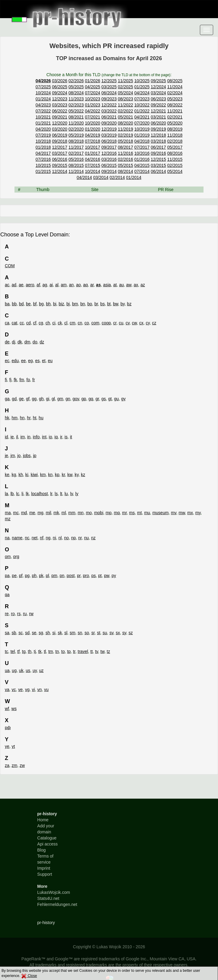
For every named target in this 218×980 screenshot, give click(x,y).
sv (111, 633)
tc (6, 651)
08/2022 (175, 105)
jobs (27, 456)
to (63, 651)
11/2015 (175, 159)
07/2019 (43, 135)
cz (154, 323)
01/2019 (142, 135)
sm (73, 633)
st (99, 633)
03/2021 (158, 117)
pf (21, 576)
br (96, 304)
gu (117, 399)
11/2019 (125, 129)
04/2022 (93, 111)
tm (51, 651)
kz (83, 475)
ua (7, 670)
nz (93, 538)
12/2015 (158, 159)
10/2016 (142, 153)
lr (51, 494)
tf (18, 651)
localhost (39, 494)
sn (80, 633)
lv (71, 494)
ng (48, 538)
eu (50, 361)
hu (41, 418)
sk (60, 633)
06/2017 (158, 147)
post (71, 576)
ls (56, 494)
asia (107, 285)
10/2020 (93, 123)
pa (7, 576)
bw (115, 304)
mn (80, 513)
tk (40, 651)
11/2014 (76, 171)
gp (84, 399)
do (35, 342)
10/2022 (142, 105)
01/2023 (93, 105)
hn (22, 418)
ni (54, 538)
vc (14, 690)
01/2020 (93, 129)
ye (7, 746)
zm (15, 765)
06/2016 (60, 159)
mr (124, 513)
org (16, 557)
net (35, 538)
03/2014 (101, 177)
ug (14, 670)
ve (20, 690)
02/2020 (76, 129)
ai (51, 285)
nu (86, 538)
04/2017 (43, 153)
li (22, 494)
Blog (41, 850)
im (22, 437)
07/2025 (43, 87)
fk (16, 380)
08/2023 (125, 99)
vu (46, 690)
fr (34, 380)
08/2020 (125, 123)
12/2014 (60, 171)
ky (77, 475)
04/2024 (142, 93)
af (38, 285)
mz (8, 519)
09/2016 (158, 153)
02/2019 (125, 135)
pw (107, 576)
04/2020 (43, 129)
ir (61, 437)
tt (91, 651)
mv (174, 513)
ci (54, 323)
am (64, 285)
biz (61, 304)
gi (48, 399)
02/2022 (125, 111)
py (114, 576)
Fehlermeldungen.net (57, 904)
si (54, 633)
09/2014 (109, 171)
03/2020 (60, 129)
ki (27, 475)
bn (83, 304)
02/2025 (125, 87)
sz (131, 633)
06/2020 (158, 123)
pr (79, 576)
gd (14, 399)
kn (50, 475)
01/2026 (93, 81)
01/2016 (142, 159)
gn (68, 399)
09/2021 (60, 117)
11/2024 (175, 87)
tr (74, 651)
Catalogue (47, 838)
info (36, 437)
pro (86, 576)
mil (48, 513)
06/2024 (109, 93)
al (57, 285)
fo (28, 380)
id (6, 437)
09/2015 (60, 165)
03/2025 (109, 87)
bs (103, 304)
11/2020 (76, 123)
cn (80, 323)
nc (27, 538)
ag (45, 285)
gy (123, 399)
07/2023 (142, 99)
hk (7, 418)
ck (60, 323)
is (66, 437)
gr (97, 399)
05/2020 (175, 123)
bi (55, 304)
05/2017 (175, 147)
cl (66, 323)
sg (41, 633)
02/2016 (125, 159)
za (7, 765)
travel (83, 651)
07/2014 (142, 171)
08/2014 (125, 171)
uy (35, 670)
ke (7, 475)
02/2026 (76, 81)
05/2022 (76, 111)
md (24, 513)
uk (21, 670)
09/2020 (109, 123)
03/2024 (158, 93)
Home (43, 820)
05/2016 (76, 159)
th (30, 651)
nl (60, 538)
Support (45, 874)
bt (109, 304)
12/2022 (109, 105)
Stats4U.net (48, 898)
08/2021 (76, 117)
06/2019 (60, 135)
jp (35, 456)
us (28, 670)
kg (14, 475)
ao (79, 285)
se (34, 633)
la (6, 494)
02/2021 (175, 117)
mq (117, 513)
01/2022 (142, 111)
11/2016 (125, 153)
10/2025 (142, 81)
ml (64, 513)
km (43, 475)
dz (42, 342)
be (28, 304)
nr (80, 538)
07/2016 (43, 159)
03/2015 (158, 165)
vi (34, 690)
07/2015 (93, 165)
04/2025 (93, 87)
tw (103, 651)
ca (7, 323)
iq (56, 437)
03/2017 (60, 153)
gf (28, 399)
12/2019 (109, 129)
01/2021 (43, 123)
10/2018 (43, 141)
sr (93, 633)
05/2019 (76, 135)
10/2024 (43, 93)
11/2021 (175, 111)
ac (7, 285)
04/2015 (142, 165)
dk (20, 342)
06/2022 (60, 111)
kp (57, 475)
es (37, 361)
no (66, 538)
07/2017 (142, 147)
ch (48, 323)
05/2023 (175, 99)
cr (115, 323)
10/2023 (93, 99)
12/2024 (158, 87)
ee (24, 361)
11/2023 (76, 99)
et (44, 361)
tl (45, 651)
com (95, 323)
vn (39, 690)
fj (10, 380)
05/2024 (125, 93)
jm (13, 456)
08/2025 (175, 81)
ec (7, 361)
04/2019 (93, 135)
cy (148, 323)
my (198, 513)
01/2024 (43, 99)
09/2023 (109, 99)
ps (94, 576)
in (29, 437)
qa (7, 595)
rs (19, 614)
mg (40, 513)
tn (57, 651)
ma (8, 513)
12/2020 (60, 123)
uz (41, 670)
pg (27, 576)
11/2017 (76, 147)
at (115, 285)
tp (69, 651)
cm (73, 323)
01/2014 (134, 177)
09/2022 (158, 105)
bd (21, 304)
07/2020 (142, 123)
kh (21, 475)
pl (47, 576)
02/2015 (175, 165)
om (8, 557)
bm (75, 304)
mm (72, 513)
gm (60, 399)
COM (10, 266)
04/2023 (43, 105)
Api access (47, 844)
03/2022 (109, 111)
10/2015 (43, 165)
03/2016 (109, 159)
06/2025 (60, 87)
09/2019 (158, 129)
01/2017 (93, 153)
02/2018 (175, 141)
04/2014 (84, 177)
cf (35, 323)
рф (8, 728)
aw (129, 285)
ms (132, 513)
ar (92, 285)
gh (41, 399)
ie (12, 437)
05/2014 (175, 171)
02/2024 (175, 93)
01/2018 (43, 147)
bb (14, 304)
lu (66, 494)
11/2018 (175, 135)
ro (13, 614)
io (51, 437)
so (87, 633)
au (121, 285)
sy (124, 633)
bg (41, 304)
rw (31, 614)
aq (85, 285)
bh (48, 304)
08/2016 (175, 153)
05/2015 (125, 165)
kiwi (34, 475)
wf (7, 709)
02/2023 (76, 105)
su (105, 633)
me (32, 513)
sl (66, 633)
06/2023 (158, 99)
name (17, 538)
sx (118, 633)
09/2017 (109, 147)
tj (35, 651)
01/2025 (142, 87)
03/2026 (60, 81)
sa (7, 633)
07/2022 (43, 111)
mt (139, 513)
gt (110, 399)
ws (14, 709)
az (143, 285)
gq (91, 399)
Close (29, 976)
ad (14, 285)
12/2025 (109, 81)
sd (27, 633)
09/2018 (60, 141)
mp (109, 513)
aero (30, 285)
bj (68, 304)
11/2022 (125, 105)
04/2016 (93, 159)
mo (89, 513)
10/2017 (93, 147)
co (87, 323)
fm (22, 380)
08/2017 (125, 147)
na (7, 538)
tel (13, 651)
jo (19, 456)
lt (61, 494)
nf (42, 538)
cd (29, 323)
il (17, 437)
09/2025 (158, 81)
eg (30, 361)
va (7, 690)
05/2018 (125, 141)
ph (34, 576)
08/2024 (76, 93)
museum (161, 513)
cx (141, 323)
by (123, 304)
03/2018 (158, 141)
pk (41, 576)
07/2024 (93, 93)
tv (97, 651)
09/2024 (60, 93)
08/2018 (76, 141)
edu (15, 361)
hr (29, 418)
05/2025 (76, 87)
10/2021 (43, 117)
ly (77, 494)
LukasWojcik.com (54, 892)
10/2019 (142, 129)
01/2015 (43, 171)
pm (54, 576)
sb (14, 633)
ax (136, 285)
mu (147, 513)
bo (90, 304)
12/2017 (60, 147)
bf (35, 304)
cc (22, 323)
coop (106, 323)
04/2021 (142, 117)
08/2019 (175, 129)
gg (34, 399)
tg (24, 651)
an (72, 285)
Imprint (44, 868)
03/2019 (109, 135)
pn (62, 576)
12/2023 (60, 99)
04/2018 (142, 141)
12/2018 (158, 135)
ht (35, 418)
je (6, 456)
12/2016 (109, 153)
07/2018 (93, 141)
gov (76, 399)
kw (70, 475)
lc (18, 494)
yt (13, 746)
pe (14, 576)
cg (41, 323)
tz (109, 651)
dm (27, 342)
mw (182, 513)
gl (53, 399)
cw (134, 323)
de (7, 342)
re (7, 614)
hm (15, 418)
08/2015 (76, 165)
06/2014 (158, 171)
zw (22, 765)
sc (21, 633)
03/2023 (60, 105)
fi (6, 380)
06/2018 (109, 141)
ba (7, 304)
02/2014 (117, 177)
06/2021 (109, 117)
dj (13, 342)
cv (128, 323)
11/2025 (125, 81)
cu (121, 323)
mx (190, 513)
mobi (99, 513)
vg (27, 690)
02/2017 (76, 153)
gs (104, 399)
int (44, 437)
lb (12, 494)
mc (16, 513)
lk (27, 494)
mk (56, 513)
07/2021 (93, 117)
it (71, 437)
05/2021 (125, 117)
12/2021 (158, 111)
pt (100, 576)
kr (63, 475)
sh (48, 633)
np (74, 538)
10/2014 (93, 171)
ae (21, 285)
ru (25, 614)
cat (15, 323)
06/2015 (109, 165)
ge (21, 399)
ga (7, 399)
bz (129, 304)
